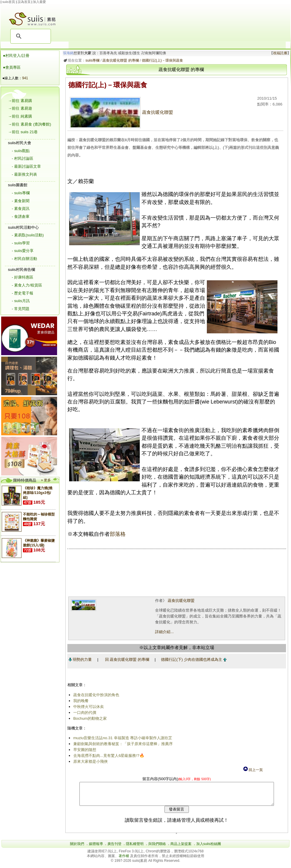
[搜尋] (30, 36)
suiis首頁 (9, 2)
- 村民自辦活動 (24, 259)
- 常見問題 (21, 309)
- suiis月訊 (21, 301)
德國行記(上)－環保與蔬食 (161, 60)
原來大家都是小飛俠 (89, 761)
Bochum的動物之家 (89, 718)
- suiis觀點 (21, 151)
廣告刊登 (114, 848)
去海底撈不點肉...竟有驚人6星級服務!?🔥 (108, 756)
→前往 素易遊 (20, 108)
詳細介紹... (164, 632)
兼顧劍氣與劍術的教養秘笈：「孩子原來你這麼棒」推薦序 (122, 744)
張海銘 (67, 53)
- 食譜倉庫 (21, 216)
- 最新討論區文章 (26, 166)
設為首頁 (24, 2)
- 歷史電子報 (23, 293)
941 (25, 78)
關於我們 (77, 848)
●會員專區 (12, 67)
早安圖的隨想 (84, 750)
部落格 (117, 534)
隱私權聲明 (135, 848)
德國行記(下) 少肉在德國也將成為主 (193, 659)
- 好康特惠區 (23, 277)
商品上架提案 (181, 848)
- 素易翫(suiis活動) (28, 235)
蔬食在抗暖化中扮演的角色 (95, 695)
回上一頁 (253, 770)
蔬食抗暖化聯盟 (120, 112)
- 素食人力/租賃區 (27, 285)
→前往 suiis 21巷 (23, 132)
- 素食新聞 (21, 201)
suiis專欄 (92, 60)
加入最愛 (39, 2)
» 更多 (46, 480)
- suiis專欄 (21, 193)
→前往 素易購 (20, 101)
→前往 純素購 (20, 116)
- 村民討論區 (23, 158)
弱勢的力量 (79, 659)
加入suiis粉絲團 (209, 848)
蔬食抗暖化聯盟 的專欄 (120, 60)
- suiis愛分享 (23, 251)
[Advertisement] (177, 23)
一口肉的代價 (84, 713)
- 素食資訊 (21, 209)
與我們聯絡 (157, 848)
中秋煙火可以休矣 (87, 707)
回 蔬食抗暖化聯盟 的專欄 (126, 659)
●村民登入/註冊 (16, 56)
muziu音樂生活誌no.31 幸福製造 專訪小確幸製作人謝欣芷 (122, 738)
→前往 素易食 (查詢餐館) (30, 124)
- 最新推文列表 (24, 174)
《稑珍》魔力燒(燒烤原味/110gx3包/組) (38, 493)
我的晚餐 (80, 701)
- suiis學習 (21, 243)
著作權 (124, 860)
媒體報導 (96, 848)
